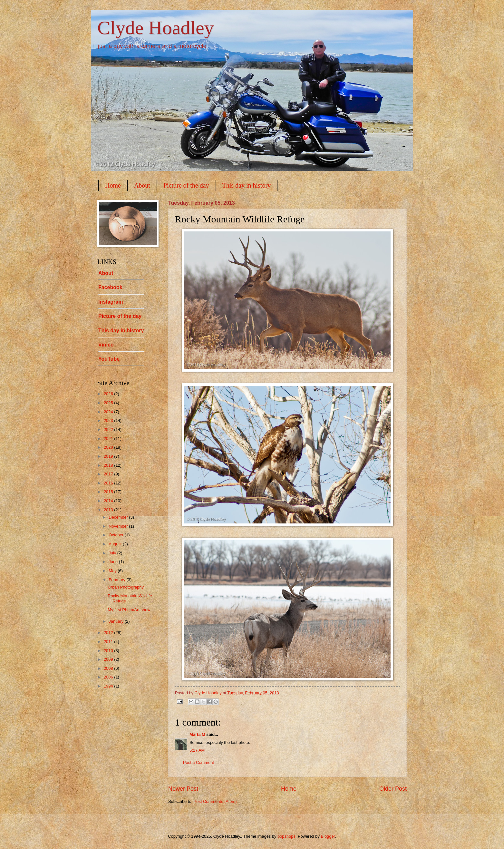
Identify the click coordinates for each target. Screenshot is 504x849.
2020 (109, 447)
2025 (109, 403)
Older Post (393, 789)
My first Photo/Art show (129, 610)
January (116, 621)
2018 (109, 465)
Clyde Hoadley (156, 28)
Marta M (197, 734)
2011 (109, 642)
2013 (109, 510)
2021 (109, 439)
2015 (109, 492)
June (114, 562)
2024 (109, 412)
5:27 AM (197, 750)
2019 (109, 456)
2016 (109, 483)
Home (113, 185)
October (116, 535)
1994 (109, 686)
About (142, 185)
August (116, 544)
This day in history (247, 185)
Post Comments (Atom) (215, 801)
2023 (109, 420)
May (113, 571)
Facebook (110, 287)
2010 (109, 651)
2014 (109, 501)
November (119, 526)
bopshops (286, 836)
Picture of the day (186, 185)
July (113, 553)
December (119, 517)
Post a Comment (199, 762)
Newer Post (183, 789)
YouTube (109, 359)
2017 (109, 474)
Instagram (111, 302)
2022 (109, 429)
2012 (109, 633)
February (117, 580)
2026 (109, 394)
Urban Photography (126, 587)
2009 (109, 659)
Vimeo (106, 345)
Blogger (328, 836)
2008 (109, 668)
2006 (109, 677)
